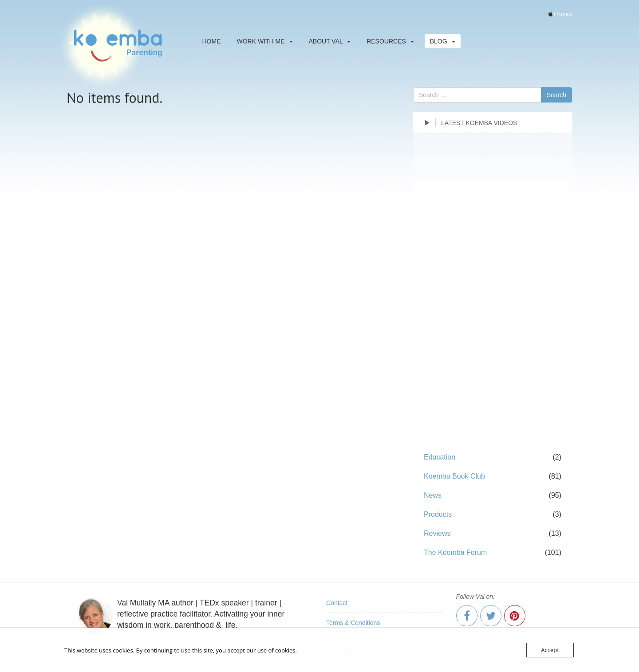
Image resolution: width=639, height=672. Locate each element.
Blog (443, 41)
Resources (390, 41)
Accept (550, 650)
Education (440, 457)
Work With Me (265, 41)
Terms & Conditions (353, 623)
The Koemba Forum (455, 552)
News (433, 495)
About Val (330, 41)
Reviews (437, 533)
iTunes (563, 14)
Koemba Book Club (454, 476)
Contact (337, 603)
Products (438, 514)
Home (212, 41)
